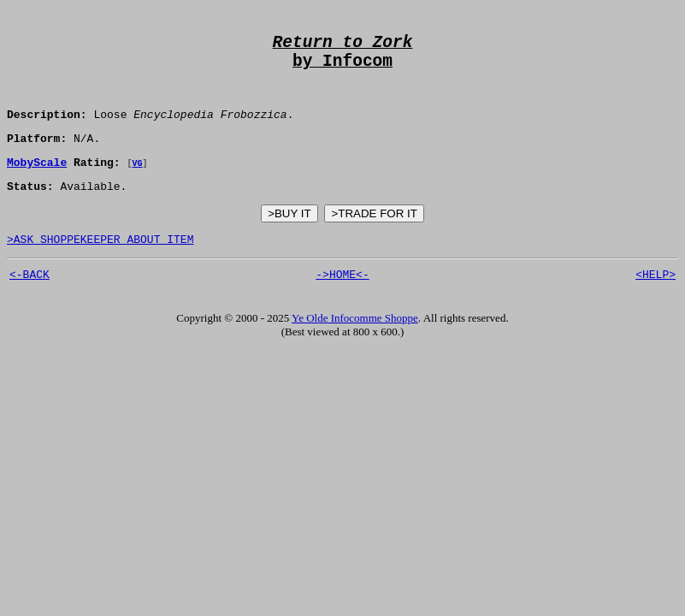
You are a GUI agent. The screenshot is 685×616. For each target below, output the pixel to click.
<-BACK (30, 303)
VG (137, 184)
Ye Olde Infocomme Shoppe (355, 347)
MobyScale (37, 183)
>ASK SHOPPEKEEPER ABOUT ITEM (100, 265)
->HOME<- (342, 303)
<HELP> (655, 303)
